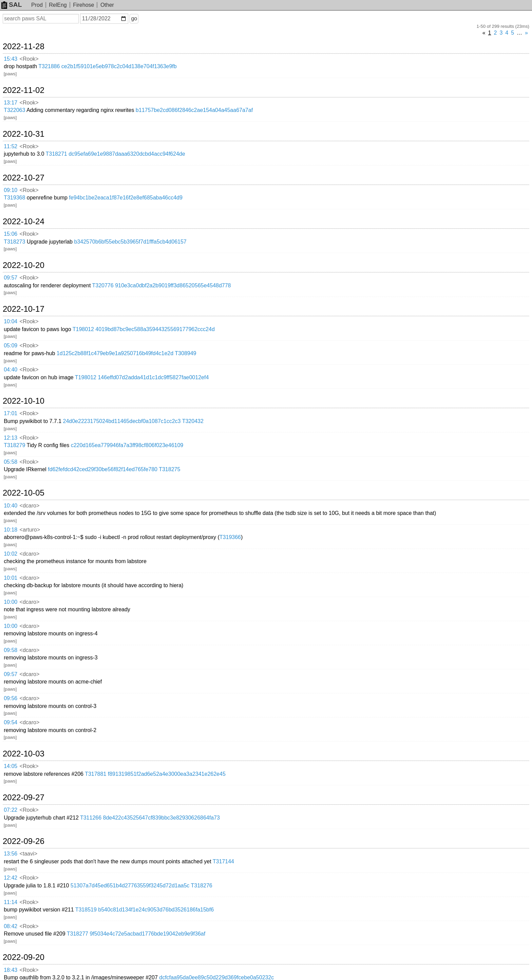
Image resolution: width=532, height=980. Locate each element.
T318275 (169, 469)
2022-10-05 (24, 493)
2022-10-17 (24, 309)
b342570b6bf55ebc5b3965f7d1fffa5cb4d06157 (130, 242)
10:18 (11, 530)
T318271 (56, 154)
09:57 (11, 278)
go (134, 18)
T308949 (185, 353)
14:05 (11, 766)
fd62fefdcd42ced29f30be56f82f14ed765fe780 (103, 469)
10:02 (11, 554)
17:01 (11, 413)
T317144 (223, 861)
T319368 (14, 198)
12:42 (11, 878)
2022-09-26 (24, 841)
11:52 (11, 146)
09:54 (11, 722)
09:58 (11, 650)
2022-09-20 (24, 957)
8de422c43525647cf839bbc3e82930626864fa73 (161, 818)
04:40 (11, 370)
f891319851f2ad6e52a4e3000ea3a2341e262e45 (167, 774)
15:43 (11, 59)
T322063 (14, 110)
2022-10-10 (24, 401)
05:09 (11, 345)
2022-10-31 (24, 134)
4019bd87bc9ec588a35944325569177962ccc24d (155, 329)
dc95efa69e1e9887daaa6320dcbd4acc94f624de (127, 154)
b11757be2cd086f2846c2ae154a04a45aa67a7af (194, 110)
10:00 (11, 602)
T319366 (230, 537)
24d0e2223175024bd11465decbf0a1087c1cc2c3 (122, 421)
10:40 (11, 506)
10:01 (11, 578)
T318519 (86, 910)
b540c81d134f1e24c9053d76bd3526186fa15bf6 (156, 910)
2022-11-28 (24, 46)
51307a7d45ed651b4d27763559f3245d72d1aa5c (130, 886)
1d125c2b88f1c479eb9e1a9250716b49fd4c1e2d (115, 353)
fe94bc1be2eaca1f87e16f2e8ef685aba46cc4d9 (126, 198)
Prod (37, 5)
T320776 (103, 285)
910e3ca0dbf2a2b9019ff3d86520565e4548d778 (173, 285)
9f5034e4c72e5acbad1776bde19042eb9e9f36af (147, 934)
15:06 (11, 234)
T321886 (49, 66)
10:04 (11, 321)
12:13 (11, 438)
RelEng (58, 5)
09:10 (11, 190)
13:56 (11, 854)
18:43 (11, 970)
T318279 (14, 445)
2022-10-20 (24, 265)
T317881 (96, 774)
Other (107, 5)
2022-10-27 (24, 178)
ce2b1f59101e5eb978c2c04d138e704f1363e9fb (119, 66)
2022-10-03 (24, 754)
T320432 (193, 421)
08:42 (11, 926)
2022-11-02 (24, 90)
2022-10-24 (24, 222)
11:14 (11, 902)
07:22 (11, 810)
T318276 (202, 886)
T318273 (14, 242)
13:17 (11, 103)
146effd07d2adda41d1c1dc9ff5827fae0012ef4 (153, 377)
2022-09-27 (24, 798)
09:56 (11, 698)
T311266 (91, 818)
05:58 (11, 462)
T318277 (78, 934)
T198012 (83, 329)
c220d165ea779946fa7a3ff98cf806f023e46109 (127, 445)
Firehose (83, 5)
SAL (12, 5)
